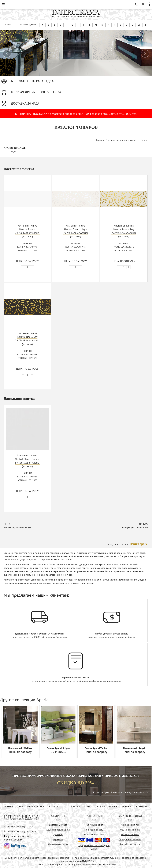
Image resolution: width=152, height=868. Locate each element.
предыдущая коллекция (19, 527)
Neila (7, 524)
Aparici (134, 140)
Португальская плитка (130, 839)
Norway (144, 524)
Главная (100, 140)
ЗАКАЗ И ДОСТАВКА (82, 806)
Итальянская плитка (130, 830)
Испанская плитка (117, 140)
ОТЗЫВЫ (127, 806)
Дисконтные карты (58, 844)
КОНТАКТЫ (142, 806)
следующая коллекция (134, 527)
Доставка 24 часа (58, 825)
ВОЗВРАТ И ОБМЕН (107, 806)
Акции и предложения (58, 830)
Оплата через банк (94, 834)
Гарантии (58, 839)
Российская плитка (130, 844)
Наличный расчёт (94, 825)
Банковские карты (94, 830)
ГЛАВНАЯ (9, 806)
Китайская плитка (130, 834)
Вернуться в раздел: (128, 544)
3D (65, 806)
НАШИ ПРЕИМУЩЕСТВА (31, 806)
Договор (58, 834)
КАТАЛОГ (54, 806)
